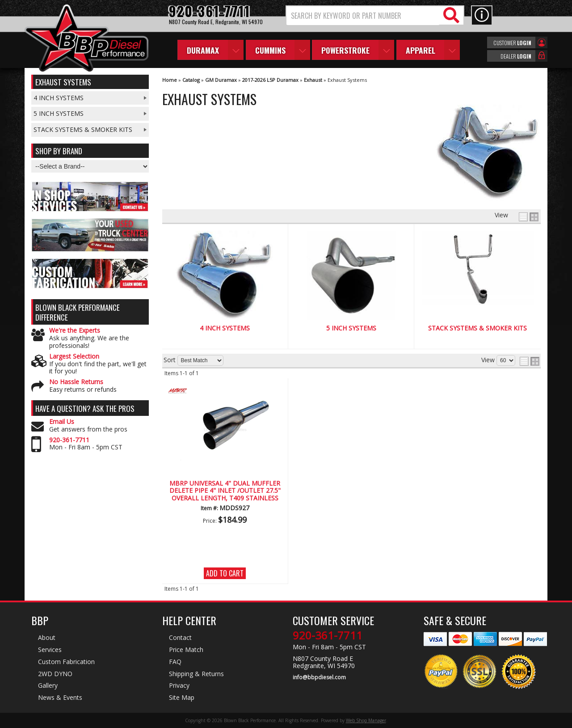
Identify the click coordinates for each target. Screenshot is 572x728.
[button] (375, 15)
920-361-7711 (69, 440)
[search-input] (363, 16)
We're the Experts (75, 331)
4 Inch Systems (225, 328)
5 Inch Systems (351, 328)
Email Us (62, 422)
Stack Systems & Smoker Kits (477, 328)
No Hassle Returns (76, 382)
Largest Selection (74, 357)
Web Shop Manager (366, 720)
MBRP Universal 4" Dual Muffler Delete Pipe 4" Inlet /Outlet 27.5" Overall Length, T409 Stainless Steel (225, 491)
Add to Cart (225, 573)
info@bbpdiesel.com (319, 677)
